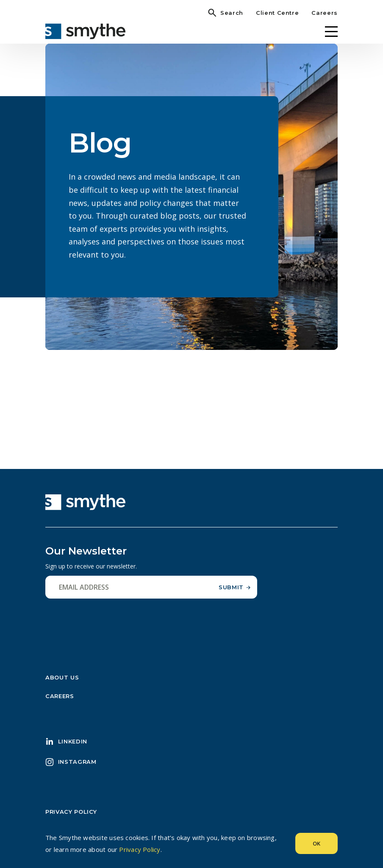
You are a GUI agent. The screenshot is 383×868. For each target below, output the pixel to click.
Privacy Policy (71, 812)
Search (232, 13)
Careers (325, 13)
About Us (62, 677)
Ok (316, 843)
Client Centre (277, 13)
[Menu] (331, 32)
